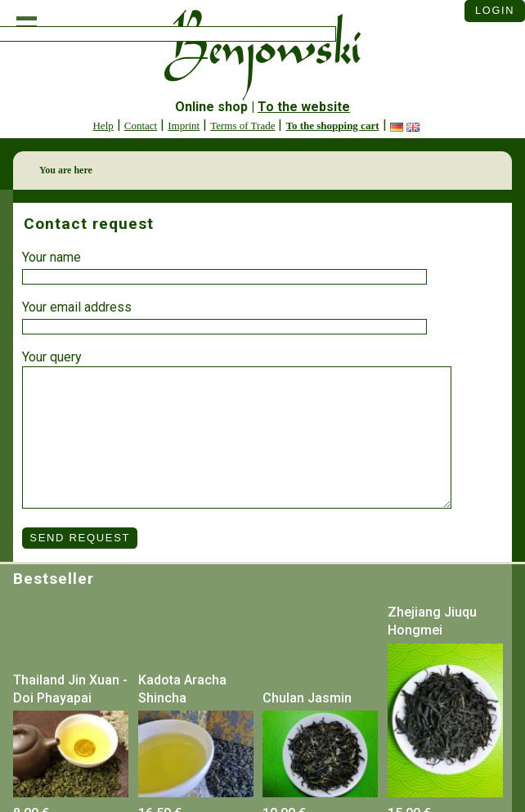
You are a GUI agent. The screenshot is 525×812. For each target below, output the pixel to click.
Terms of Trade (242, 126)
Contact (141, 126)
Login (495, 10)
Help (103, 126)
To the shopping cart (332, 126)
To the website (304, 107)
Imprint (184, 126)
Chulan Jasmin (307, 698)
